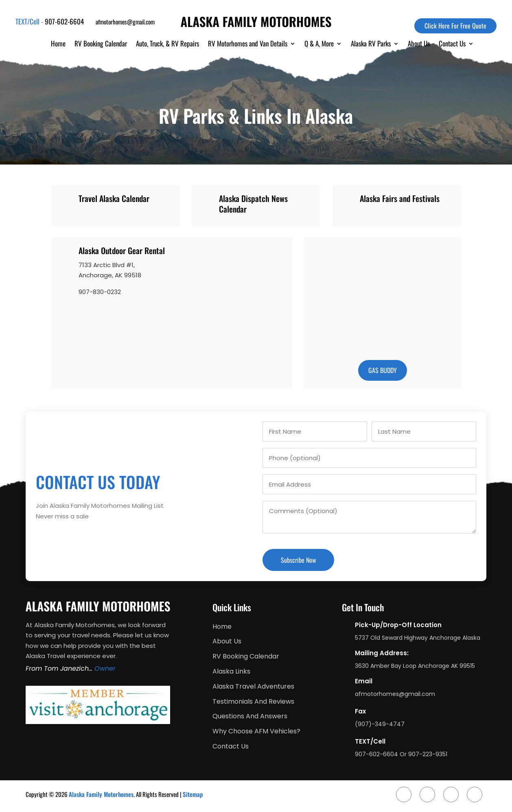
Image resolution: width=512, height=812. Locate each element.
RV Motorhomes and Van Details (248, 45)
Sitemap (193, 794)
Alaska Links (231, 672)
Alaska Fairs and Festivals (400, 198)
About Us (419, 45)
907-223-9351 (428, 754)
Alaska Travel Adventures (253, 687)
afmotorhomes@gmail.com (125, 22)
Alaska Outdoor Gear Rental (122, 250)
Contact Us (452, 45)
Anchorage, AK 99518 (110, 275)
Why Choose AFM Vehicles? (256, 732)
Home (58, 45)
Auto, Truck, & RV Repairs (167, 45)
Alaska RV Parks (371, 45)
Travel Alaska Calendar (114, 198)
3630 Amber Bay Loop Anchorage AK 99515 (415, 666)
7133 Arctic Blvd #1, (107, 265)
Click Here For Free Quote (455, 26)
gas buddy (383, 370)
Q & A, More (319, 45)
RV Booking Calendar (101, 45)
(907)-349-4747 (380, 724)
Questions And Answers (250, 717)
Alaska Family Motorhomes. (102, 794)
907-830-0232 (100, 292)
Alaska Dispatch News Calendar (253, 204)
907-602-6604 (64, 21)
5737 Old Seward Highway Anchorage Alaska (418, 638)
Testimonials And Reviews (253, 702)
